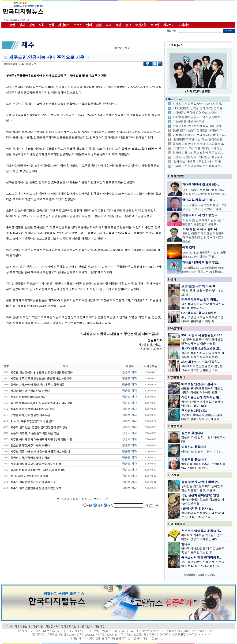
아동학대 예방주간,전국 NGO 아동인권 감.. (199, 135)
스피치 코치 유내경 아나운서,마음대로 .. (197, 166)
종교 (128, 25)
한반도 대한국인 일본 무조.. (201, 263)
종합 (12, 25)
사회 (41, 25)
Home (118, 48)
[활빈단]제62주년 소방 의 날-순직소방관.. (198, 139)
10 (90, 499)
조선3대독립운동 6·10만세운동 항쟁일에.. (198, 157)
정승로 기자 (130, 372)
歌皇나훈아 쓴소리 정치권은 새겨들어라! (198, 130)
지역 (109, 25)
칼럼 (99, 25)
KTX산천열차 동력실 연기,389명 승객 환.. (198, 108)
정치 (22, 25)
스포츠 (78, 25)
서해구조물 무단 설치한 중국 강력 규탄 (197, 126)
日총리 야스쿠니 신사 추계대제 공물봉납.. (199, 144)
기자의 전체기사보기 (150, 344)
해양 (118, 25)
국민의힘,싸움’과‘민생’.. (199, 200)
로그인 (155, 25)
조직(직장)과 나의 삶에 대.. (200, 229)
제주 (127, 48)
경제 (32, 25)
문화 (51, 25)
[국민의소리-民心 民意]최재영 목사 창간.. (198, 148)
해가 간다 (189, 247)
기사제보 (184, 25)
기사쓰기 (169, 25)
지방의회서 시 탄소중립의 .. (201, 215)
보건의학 (141, 25)
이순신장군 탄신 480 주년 (188, 121)
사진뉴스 (64, 25)
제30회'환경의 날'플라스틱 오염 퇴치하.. (197, 117)
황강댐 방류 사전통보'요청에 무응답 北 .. (198, 153)
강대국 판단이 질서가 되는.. (201, 185)
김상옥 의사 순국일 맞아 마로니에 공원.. (197, 104)
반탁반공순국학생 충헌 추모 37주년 (195, 113)
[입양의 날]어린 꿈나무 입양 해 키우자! (197, 162)
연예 (89, 25)
